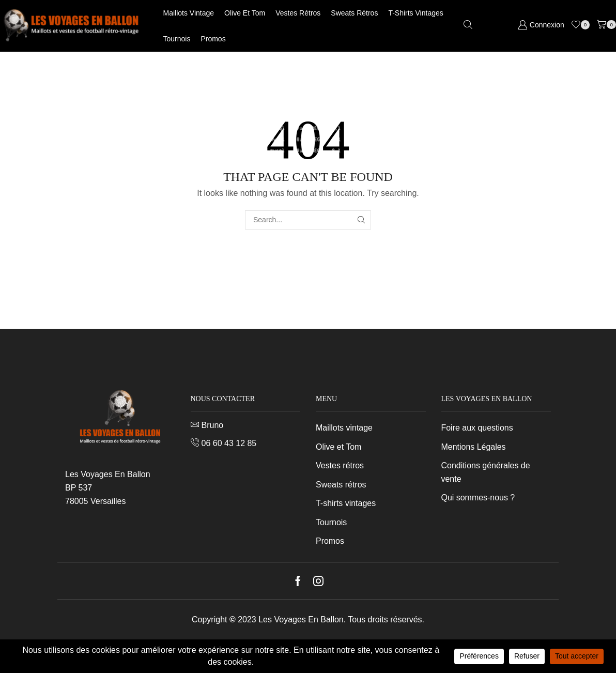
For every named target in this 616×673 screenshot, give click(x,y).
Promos (213, 39)
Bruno (213, 425)
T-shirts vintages (415, 13)
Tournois (177, 39)
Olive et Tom (245, 13)
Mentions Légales (474, 447)
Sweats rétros (354, 13)
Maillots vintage (189, 13)
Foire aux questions (477, 428)
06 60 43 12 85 (229, 443)
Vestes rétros (298, 13)
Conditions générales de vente (486, 472)
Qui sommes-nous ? (478, 498)
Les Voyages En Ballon (301, 620)
